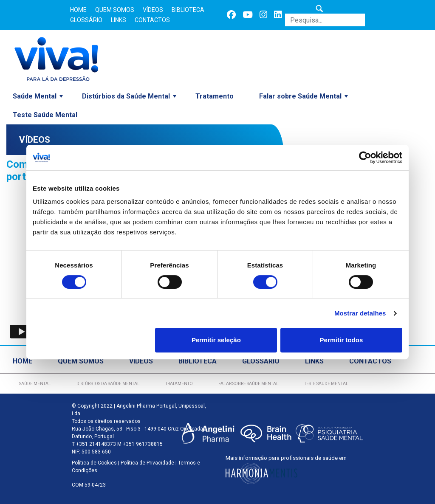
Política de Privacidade (147, 463)
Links (119, 20)
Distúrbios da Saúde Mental (126, 96)
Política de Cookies (94, 463)
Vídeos (153, 10)
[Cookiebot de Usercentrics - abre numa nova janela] (365, 158)
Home (78, 10)
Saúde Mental (35, 96)
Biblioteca (188, 10)
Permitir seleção (216, 340)
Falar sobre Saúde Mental (300, 96)
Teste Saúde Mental (45, 115)
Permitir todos (342, 340)
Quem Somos (115, 10)
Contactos (152, 20)
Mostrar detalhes (360, 313)
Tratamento (215, 96)
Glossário (86, 20)
